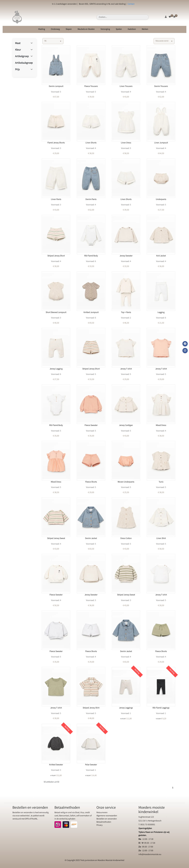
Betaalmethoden (104, 822)
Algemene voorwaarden (107, 816)
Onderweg (55, 29)
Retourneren (102, 813)
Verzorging (105, 29)
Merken (145, 29)
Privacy (99, 825)
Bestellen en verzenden (107, 819)
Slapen (69, 29)
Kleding (42, 29)
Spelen (119, 29)
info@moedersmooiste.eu (150, 855)
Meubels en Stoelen (86, 29)
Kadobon (132, 29)
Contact (131, 4)
